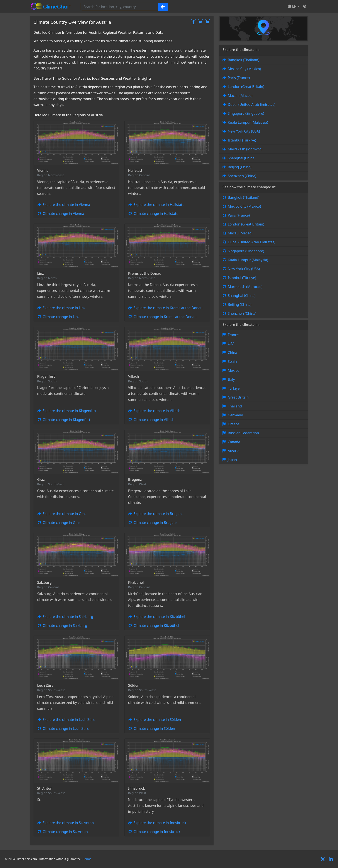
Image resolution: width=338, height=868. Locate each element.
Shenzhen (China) (242, 176)
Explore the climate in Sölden (157, 720)
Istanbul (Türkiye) (242, 140)
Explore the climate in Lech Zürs (69, 720)
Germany (235, 415)
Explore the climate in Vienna (66, 205)
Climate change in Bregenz (155, 523)
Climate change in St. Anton (65, 832)
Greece (234, 424)
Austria (234, 451)
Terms (87, 859)
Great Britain (238, 397)
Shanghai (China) (242, 158)
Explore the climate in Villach (157, 411)
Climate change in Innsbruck (157, 832)
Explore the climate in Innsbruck (160, 823)
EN (292, 6)
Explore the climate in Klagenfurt (70, 411)
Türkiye (234, 388)
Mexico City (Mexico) (244, 69)
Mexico (234, 370)
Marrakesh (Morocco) (245, 149)
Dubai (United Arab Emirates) (251, 104)
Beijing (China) (239, 167)
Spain (232, 362)
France (233, 335)
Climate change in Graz (62, 523)
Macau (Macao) (240, 96)
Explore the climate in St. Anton (68, 823)
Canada (234, 442)
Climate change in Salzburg (65, 626)
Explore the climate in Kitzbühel (159, 617)
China (232, 353)
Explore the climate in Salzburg (68, 617)
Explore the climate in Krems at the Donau (168, 308)
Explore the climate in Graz (65, 514)
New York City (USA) (244, 131)
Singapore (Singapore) (246, 113)
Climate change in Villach (154, 420)
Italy (231, 379)
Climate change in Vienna (63, 214)
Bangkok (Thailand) (243, 60)
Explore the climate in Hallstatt (159, 205)
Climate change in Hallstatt (156, 214)
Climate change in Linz (61, 317)
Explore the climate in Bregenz (158, 514)
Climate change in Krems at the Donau (165, 317)
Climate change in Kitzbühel (156, 626)
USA (231, 344)
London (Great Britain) (246, 87)
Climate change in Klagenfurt (66, 420)
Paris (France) (239, 78)
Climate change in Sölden (154, 728)
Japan (232, 460)
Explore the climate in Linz (64, 308)
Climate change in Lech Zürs (66, 728)
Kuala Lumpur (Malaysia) (248, 122)
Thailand (235, 406)
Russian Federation (243, 433)
